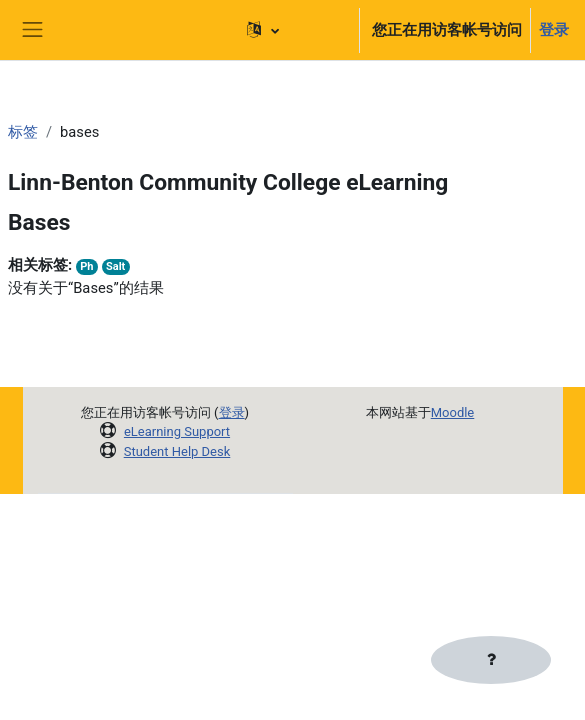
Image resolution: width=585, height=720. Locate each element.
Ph (86, 266)
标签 (23, 132)
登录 (554, 30)
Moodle (453, 412)
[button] (293, 30)
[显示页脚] (491, 660)
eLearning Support (177, 431)
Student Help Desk (177, 451)
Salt (115, 266)
